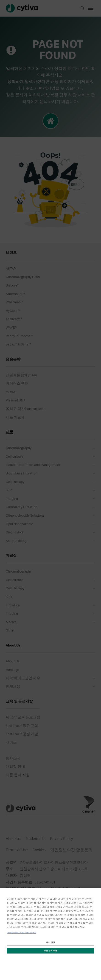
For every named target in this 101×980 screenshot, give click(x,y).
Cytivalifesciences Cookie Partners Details (22, 933)
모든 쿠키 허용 (50, 951)
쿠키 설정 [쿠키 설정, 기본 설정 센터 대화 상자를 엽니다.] (50, 943)
